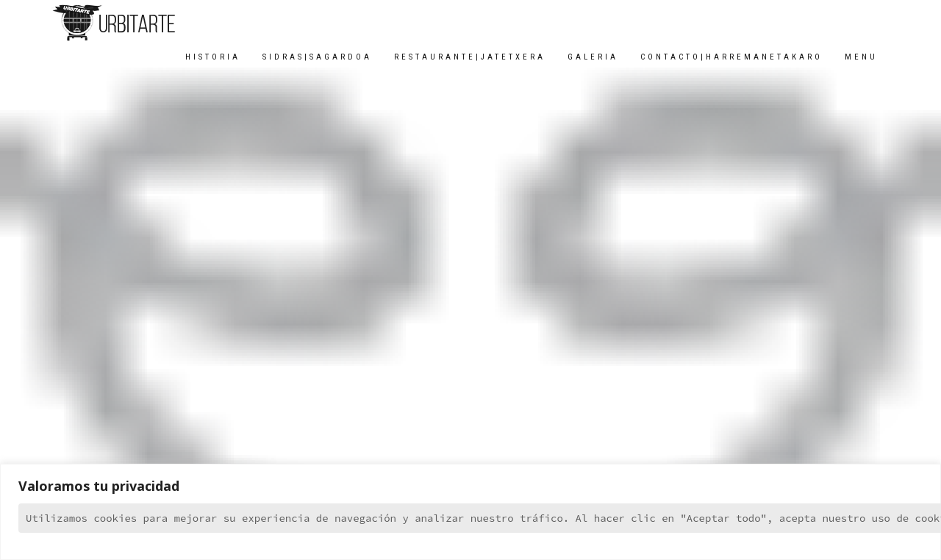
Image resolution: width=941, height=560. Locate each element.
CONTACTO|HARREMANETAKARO (731, 57)
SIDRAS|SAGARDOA (317, 57)
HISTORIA (213, 57)
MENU (861, 57)
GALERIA (593, 57)
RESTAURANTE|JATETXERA (470, 57)
